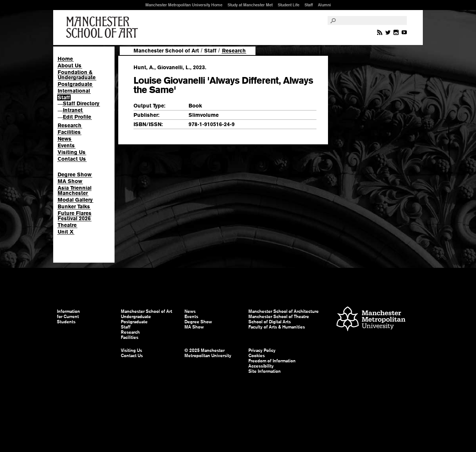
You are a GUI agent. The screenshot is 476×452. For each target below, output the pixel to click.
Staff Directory (81, 103)
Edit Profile (77, 117)
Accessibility (261, 366)
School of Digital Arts (270, 322)
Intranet (73, 110)
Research (70, 125)
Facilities (69, 132)
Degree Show (75, 174)
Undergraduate (136, 317)
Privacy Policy (262, 350)
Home (65, 59)
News (65, 139)
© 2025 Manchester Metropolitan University (208, 353)
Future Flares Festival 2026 (75, 216)
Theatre (67, 225)
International (74, 91)
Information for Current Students (68, 317)
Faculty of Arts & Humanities (277, 327)
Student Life (289, 5)
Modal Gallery (75, 200)
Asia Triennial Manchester (75, 190)
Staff (309, 5)
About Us (70, 65)
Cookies (257, 356)
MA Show (70, 181)
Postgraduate (75, 84)
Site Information (265, 371)
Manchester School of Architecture (284, 311)
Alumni (324, 5)
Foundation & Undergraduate (77, 75)
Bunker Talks (74, 206)
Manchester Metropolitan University (371, 320)
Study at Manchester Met (250, 5)
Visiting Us (72, 152)
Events (66, 145)
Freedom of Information (272, 361)
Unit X (66, 232)
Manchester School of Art (103, 28)
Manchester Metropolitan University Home (184, 5)
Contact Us (72, 159)
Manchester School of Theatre (279, 317)
